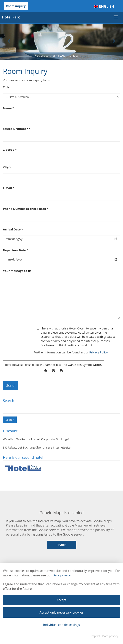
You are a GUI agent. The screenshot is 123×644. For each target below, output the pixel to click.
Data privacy (62, 575)
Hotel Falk (11, 17)
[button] (9, 41)
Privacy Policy (98, 352)
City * (7, 167)
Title (6, 87)
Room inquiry (16, 6)
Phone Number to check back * (26, 209)
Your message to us (17, 271)
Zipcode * (10, 150)
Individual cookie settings (62, 625)
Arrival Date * (13, 229)
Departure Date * (16, 250)
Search (10, 420)
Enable (61, 545)
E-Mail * (9, 188)
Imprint (96, 636)
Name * (9, 108)
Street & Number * (17, 129)
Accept (62, 600)
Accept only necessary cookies (62, 612)
